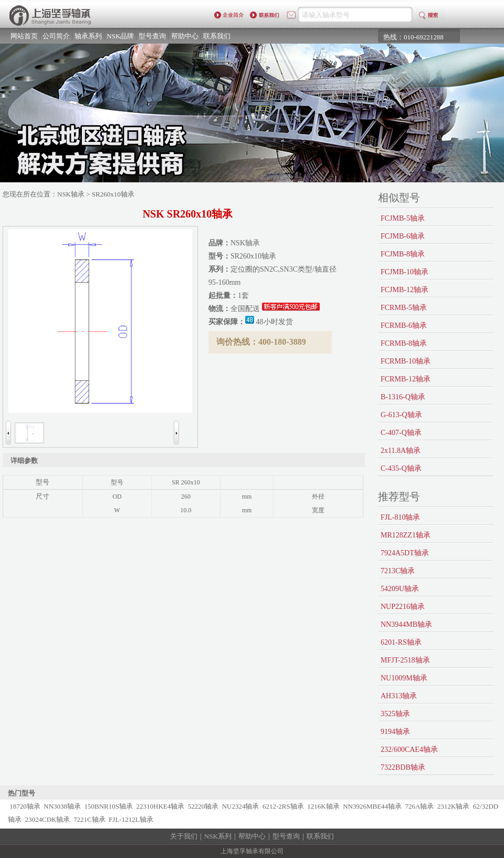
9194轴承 (395, 732)
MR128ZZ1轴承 (406, 535)
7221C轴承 (90, 819)
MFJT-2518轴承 (405, 660)
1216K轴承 (323, 806)
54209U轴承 (400, 589)
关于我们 (184, 836)
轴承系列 (88, 36)
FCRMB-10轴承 (406, 361)
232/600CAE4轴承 (409, 750)
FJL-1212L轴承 (131, 819)
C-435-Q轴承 (401, 468)
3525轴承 (395, 714)
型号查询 (152, 36)
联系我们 (217, 36)
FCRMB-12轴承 (406, 379)
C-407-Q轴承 (401, 433)
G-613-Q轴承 (401, 415)
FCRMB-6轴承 (404, 325)
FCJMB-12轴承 (405, 290)
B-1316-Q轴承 (403, 397)
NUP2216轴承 (403, 607)
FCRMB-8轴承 (404, 343)
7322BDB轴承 (403, 767)
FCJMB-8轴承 (403, 254)
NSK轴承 (71, 194)
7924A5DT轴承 (405, 553)
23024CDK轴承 (48, 819)
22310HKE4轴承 (161, 806)
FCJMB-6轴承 (403, 236)
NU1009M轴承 (404, 678)
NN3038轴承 (62, 806)
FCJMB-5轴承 (403, 218)
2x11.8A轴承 (401, 451)
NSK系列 (218, 836)
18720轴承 (25, 806)
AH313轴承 (399, 696)
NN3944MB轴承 (406, 624)
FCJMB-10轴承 (405, 272)
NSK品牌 (120, 36)
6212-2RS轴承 (283, 806)
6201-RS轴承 (401, 642)
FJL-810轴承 (400, 517)
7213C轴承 (398, 571)
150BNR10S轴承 (109, 806)
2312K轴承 (453, 806)
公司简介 (56, 36)
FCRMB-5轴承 (404, 308)
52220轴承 (203, 806)
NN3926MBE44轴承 (372, 806)
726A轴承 (420, 806)
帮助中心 (185, 36)
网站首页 (24, 36)
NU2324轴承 (241, 806)
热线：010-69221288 (413, 37)
